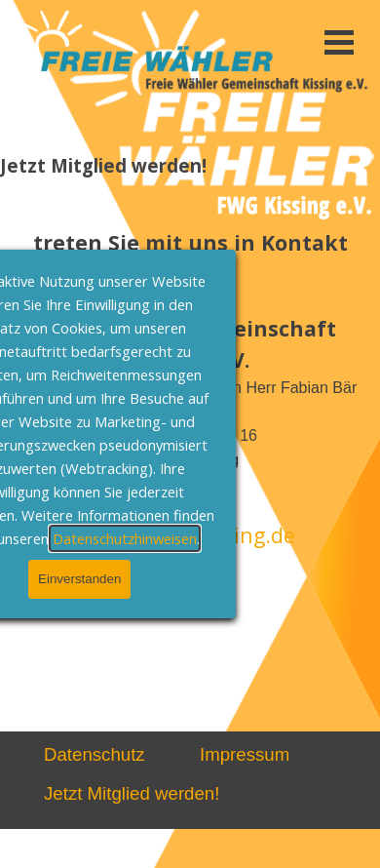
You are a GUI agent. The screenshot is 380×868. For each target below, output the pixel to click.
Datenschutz (95, 754)
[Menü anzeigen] (339, 42)
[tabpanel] (190, 377)
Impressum (245, 754)
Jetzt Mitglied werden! (132, 793)
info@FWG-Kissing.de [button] (190, 535)
